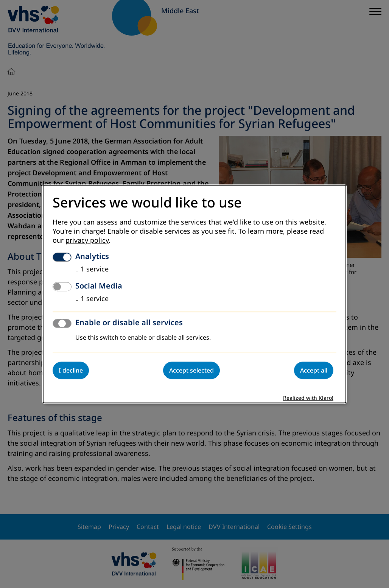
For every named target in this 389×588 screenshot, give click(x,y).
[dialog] (194, 294)
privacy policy (87, 240)
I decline (71, 370)
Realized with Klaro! (308, 398)
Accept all (314, 370)
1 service (92, 269)
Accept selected (191, 370)
